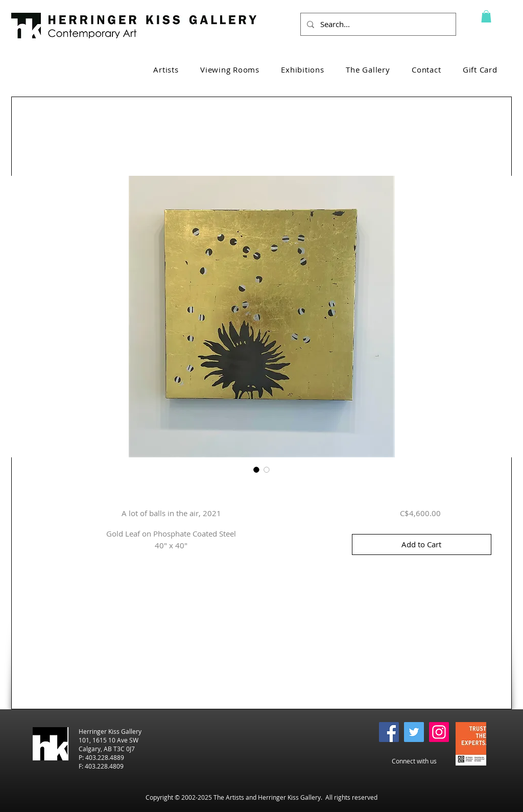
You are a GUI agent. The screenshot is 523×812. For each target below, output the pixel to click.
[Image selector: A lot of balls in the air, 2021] (256, 470)
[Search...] (377, 24)
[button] (486, 16)
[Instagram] (439, 732)
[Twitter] (414, 732)
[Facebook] (389, 732)
